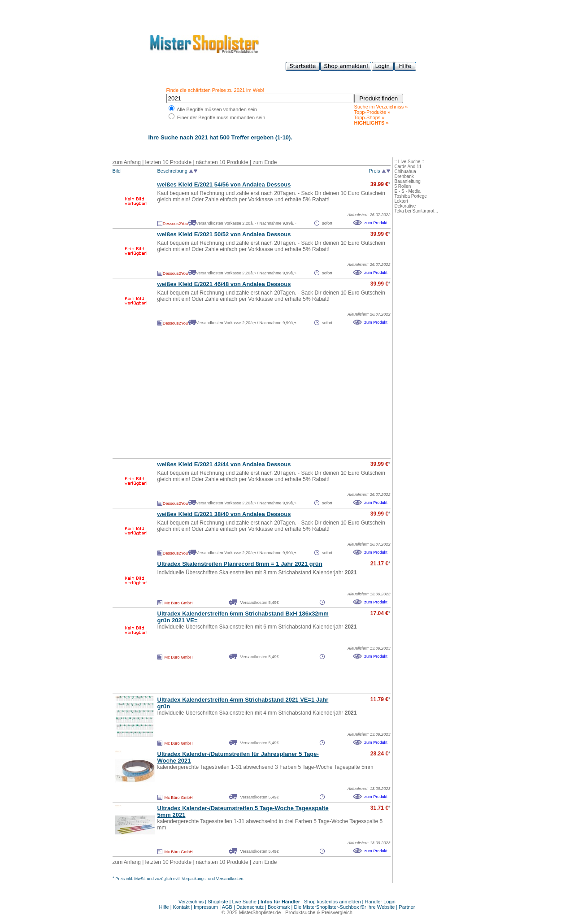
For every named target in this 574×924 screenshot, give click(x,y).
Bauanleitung (408, 181)
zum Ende (265, 162)
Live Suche (244, 902)
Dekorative (405, 206)
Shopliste (218, 902)
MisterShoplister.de (260, 912)
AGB (227, 907)
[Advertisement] (232, 393)
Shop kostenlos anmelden (333, 902)
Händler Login (380, 902)
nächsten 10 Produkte (222, 162)
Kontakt (182, 907)
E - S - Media (408, 191)
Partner (407, 907)
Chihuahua (405, 171)
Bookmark (279, 907)
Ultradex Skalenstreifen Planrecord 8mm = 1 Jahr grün (240, 564)
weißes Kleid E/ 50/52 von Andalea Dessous (224, 234)
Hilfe (165, 907)
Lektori (401, 201)
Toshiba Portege (411, 196)
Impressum (206, 907)
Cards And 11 (408, 167)
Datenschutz (250, 907)
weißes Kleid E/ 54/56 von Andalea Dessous (224, 184)
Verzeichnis (191, 902)
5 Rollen (403, 186)
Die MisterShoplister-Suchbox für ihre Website (345, 907)
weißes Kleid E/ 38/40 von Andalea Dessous (224, 514)
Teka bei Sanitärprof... (416, 211)
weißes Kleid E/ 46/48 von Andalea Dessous (224, 284)
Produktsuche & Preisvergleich (319, 912)
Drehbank (404, 176)
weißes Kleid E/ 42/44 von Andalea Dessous (224, 464)
